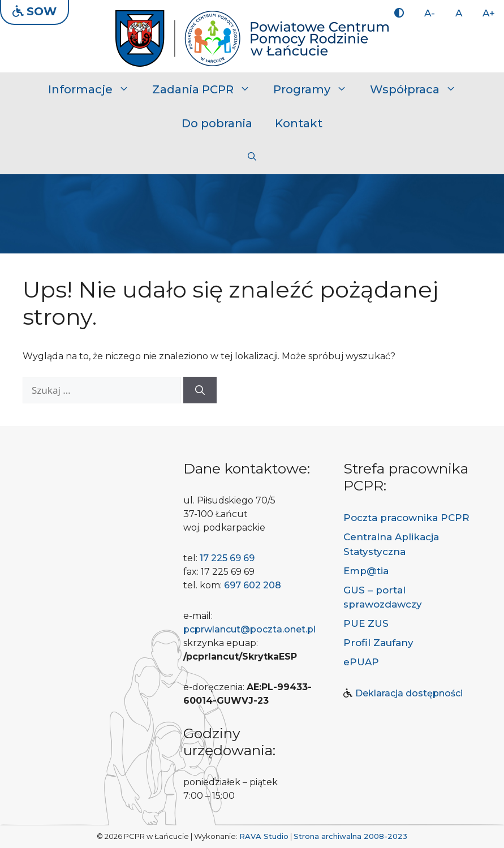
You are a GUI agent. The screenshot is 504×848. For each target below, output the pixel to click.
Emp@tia (366, 571)
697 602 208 (253, 585)
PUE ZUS (366, 623)
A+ (489, 13)
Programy (316, 89)
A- (430, 13)
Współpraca (419, 89)
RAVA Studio (264, 836)
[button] (252, 157)
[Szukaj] (200, 390)
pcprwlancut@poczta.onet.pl (249, 629)
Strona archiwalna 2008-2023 (350, 836)
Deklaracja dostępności (409, 693)
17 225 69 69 (227, 558)
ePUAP (361, 662)
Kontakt (299, 123)
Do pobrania (217, 123)
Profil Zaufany (378, 643)
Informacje (94, 89)
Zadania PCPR (207, 89)
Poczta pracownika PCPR (406, 518)
